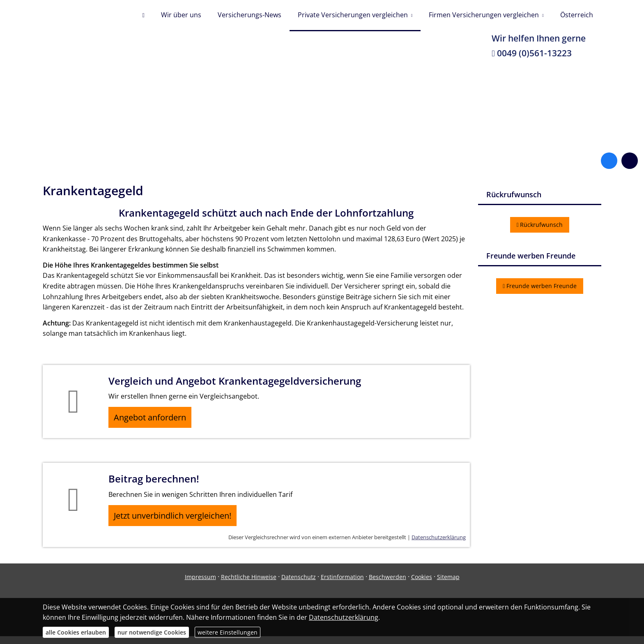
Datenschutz (299, 584)
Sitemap (448, 584)
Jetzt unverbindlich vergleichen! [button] (176, 522)
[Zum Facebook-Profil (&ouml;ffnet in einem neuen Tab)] (609, 162)
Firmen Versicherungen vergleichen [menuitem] (484, 16)
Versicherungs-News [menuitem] (250, 16)
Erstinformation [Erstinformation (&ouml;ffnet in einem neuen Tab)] (342, 584)
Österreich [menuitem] (577, 16)
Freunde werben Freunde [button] (540, 287)
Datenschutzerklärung (439, 545)
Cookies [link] (422, 584)
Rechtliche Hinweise (249, 584)
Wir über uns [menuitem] (181, 16)
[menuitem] (143, 16)
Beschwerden (388, 584)
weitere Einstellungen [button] (228, 632)
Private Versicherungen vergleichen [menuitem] (353, 16)
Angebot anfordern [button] (154, 420)
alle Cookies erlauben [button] (76, 632)
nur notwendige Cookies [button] (152, 632)
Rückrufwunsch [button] (540, 226)
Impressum (200, 584)
